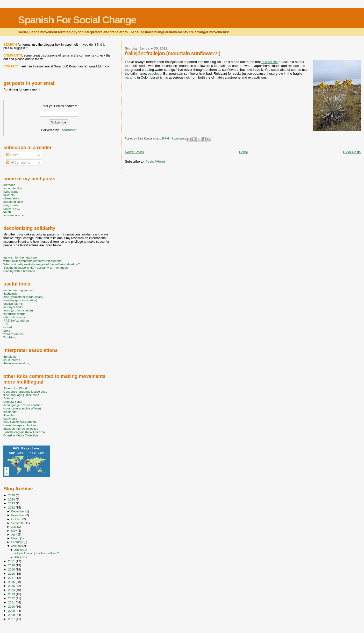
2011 (12, 602)
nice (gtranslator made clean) (23, 297)
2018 (12, 573)
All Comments (18, 163)
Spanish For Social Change (77, 20)
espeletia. (156, 74)
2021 (12, 561)
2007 (12, 619)
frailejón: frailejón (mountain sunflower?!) (173, 53)
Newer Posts (134, 152)
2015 (12, 586)
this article (269, 62)
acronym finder (13, 307)
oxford (8, 327)
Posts (12, 155)
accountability (13, 188)
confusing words (14, 314)
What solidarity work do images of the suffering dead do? (42, 264)
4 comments (179, 139)
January (17, 546)
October (17, 519)
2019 (12, 569)
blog (20, 234)
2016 (12, 582)
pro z (7, 331)
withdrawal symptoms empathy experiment (32, 261)
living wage (11, 192)
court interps (12, 360)
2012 (12, 598)
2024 (12, 499)
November (18, 515)
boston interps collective (20, 425)
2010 (12, 606)
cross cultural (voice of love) (22, 408)
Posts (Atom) (155, 161)
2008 (12, 615)
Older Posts (352, 152)
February (18, 542)
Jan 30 (19, 550)
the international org (17, 363)
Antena (8, 398)
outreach (9, 185)
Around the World (15, 388)
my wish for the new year (20, 257)
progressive (11, 205)
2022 (12, 507)
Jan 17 (19, 557)
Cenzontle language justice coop (25, 391)
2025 (12, 495)
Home (243, 152)
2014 (12, 590)
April (15, 534)
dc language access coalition (23, 405)
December (18, 511)
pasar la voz (12, 208)
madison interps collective (21, 429)
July (14, 527)
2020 (12, 565)
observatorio (12, 198)
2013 (12, 594)
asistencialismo (14, 215)
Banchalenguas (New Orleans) (24, 432)
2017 (12, 578)
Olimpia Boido (13, 402)
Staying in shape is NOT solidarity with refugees (36, 267)
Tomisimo (10, 337)
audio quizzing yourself (19, 290)
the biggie (10, 356)
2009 (12, 611)
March (16, 538)
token (7, 212)
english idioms (13, 304)
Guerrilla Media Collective (21, 435)
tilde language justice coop (21, 395)
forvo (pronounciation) (18, 310)
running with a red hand (19, 271)
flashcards (10, 293)
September (19, 523)
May (15, 531)
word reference (13, 334)
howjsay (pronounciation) (20, 300)
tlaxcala (9, 415)
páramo (131, 77)
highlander (10, 412)
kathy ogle (10, 418)
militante (9, 195)
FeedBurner (68, 130)
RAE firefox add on (16, 320)
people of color (13, 202)
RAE (6, 324)
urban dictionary (14, 317)
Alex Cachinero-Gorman (20, 422)
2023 (12, 503)
